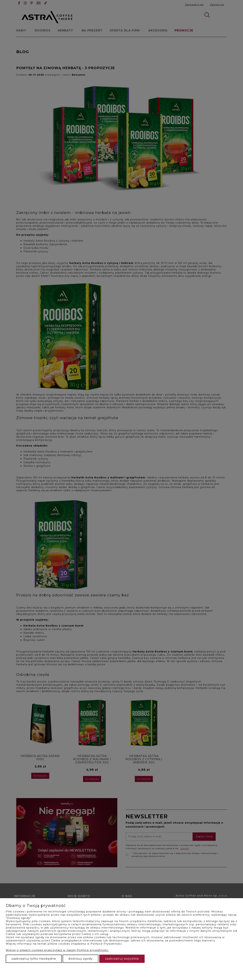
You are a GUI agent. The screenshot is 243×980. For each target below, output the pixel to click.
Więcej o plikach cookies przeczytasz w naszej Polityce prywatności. (57, 950)
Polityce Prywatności (106, 944)
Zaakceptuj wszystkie (122, 959)
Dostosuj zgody (81, 959)
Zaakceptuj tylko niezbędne (34, 959)
